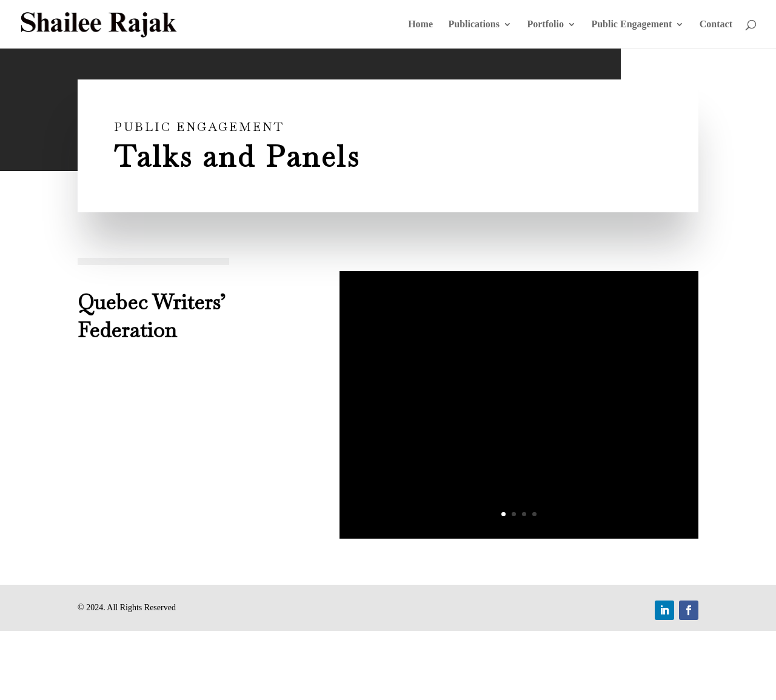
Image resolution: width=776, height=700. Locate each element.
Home (420, 25)
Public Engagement (631, 25)
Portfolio (545, 25)
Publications (474, 25)
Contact (716, 25)
